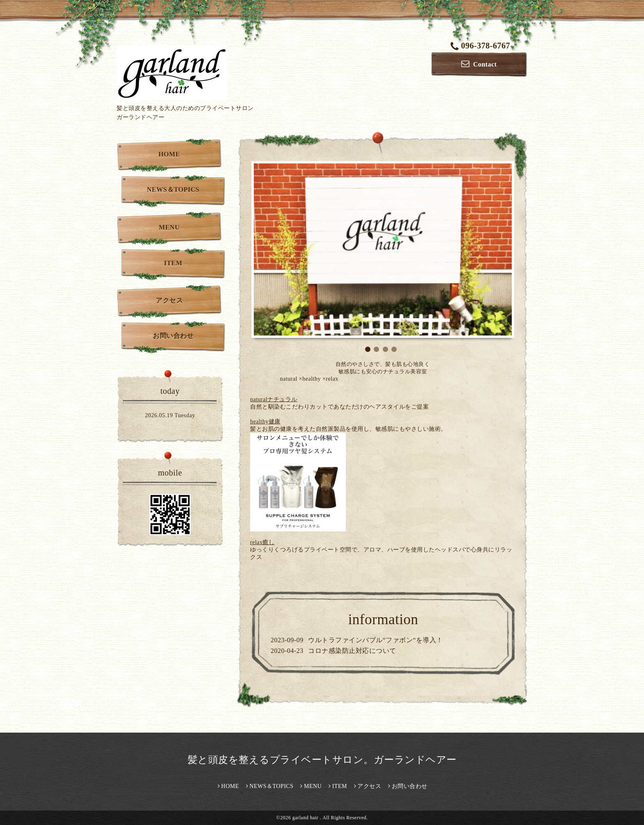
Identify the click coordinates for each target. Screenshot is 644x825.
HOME (169, 154)
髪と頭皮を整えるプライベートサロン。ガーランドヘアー (327, 760)
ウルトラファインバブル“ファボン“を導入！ (376, 640)
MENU (169, 227)
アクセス (169, 300)
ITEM (173, 263)
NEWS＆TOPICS (173, 190)
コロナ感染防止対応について (352, 651)
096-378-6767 (480, 46)
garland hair (306, 818)
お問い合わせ (173, 336)
